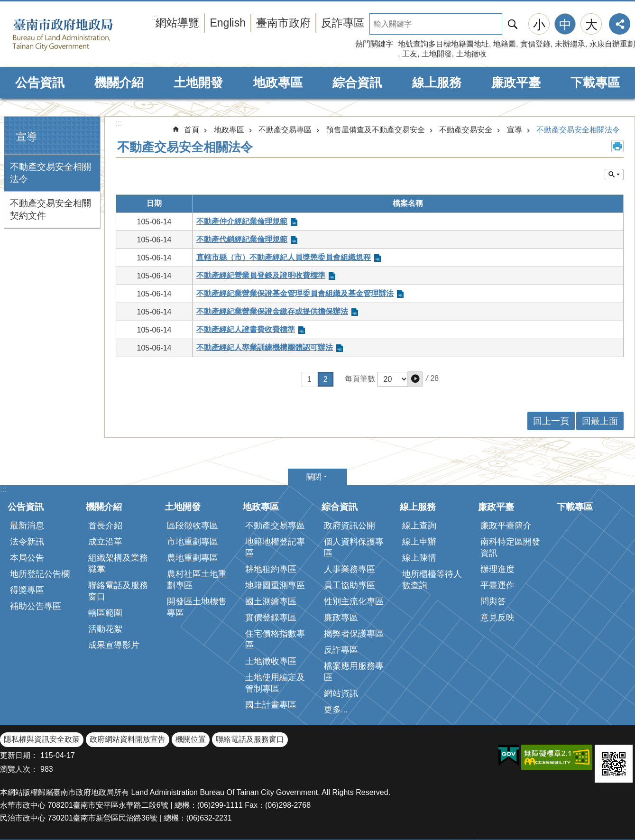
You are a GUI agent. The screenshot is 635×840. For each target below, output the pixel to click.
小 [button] (539, 25)
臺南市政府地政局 (77, 35)
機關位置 (191, 739)
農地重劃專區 (193, 558)
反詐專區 (343, 23)
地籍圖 (505, 44)
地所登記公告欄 (40, 574)
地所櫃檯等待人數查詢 (432, 580)
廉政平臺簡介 (506, 526)
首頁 (192, 130)
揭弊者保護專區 (354, 634)
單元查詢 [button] (614, 175)
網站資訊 (341, 693)
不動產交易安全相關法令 (51, 173)
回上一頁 (551, 421)
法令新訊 (27, 542)
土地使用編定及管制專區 (275, 683)
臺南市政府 (283, 23)
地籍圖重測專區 (275, 585)
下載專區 (595, 83)
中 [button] (565, 25)
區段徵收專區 (193, 526)
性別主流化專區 (354, 601)
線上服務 (437, 83)
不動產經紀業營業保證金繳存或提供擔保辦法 (272, 311)
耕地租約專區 (271, 569)
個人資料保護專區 (354, 547)
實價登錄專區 (271, 618)
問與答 (493, 601)
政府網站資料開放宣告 (128, 739)
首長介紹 (105, 526)
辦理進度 (497, 569)
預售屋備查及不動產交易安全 (376, 130)
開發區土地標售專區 (197, 607)
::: (3, 120)
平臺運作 (497, 585)
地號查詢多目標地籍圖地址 (443, 44)
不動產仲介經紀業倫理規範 (242, 221)
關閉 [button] (314, 477)
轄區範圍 (105, 613)
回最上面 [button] (600, 421)
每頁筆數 (360, 379)
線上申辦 (419, 542)
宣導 (27, 137)
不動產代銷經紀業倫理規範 (242, 239)
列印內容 (617, 146)
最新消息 (27, 526)
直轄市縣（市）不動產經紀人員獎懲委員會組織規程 (284, 257)
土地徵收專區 (271, 661)
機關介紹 (119, 83)
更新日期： (19, 755)
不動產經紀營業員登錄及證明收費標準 (261, 275)
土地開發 (437, 54)
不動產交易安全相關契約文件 (51, 209)
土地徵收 (471, 54)
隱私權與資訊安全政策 (42, 739)
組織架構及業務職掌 (118, 563)
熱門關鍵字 (374, 44)
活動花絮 (105, 629)
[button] (415, 379)
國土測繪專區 (271, 601)
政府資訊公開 (350, 526)
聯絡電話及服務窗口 (118, 591)
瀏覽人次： (19, 769)
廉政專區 (341, 618)
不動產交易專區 (285, 130)
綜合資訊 (357, 83)
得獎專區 (27, 590)
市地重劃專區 (193, 542)
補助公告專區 (36, 606)
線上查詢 (419, 526)
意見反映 (497, 618)
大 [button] (591, 25)
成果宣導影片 (114, 645)
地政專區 (278, 83)
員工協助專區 (350, 585)
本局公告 (27, 558)
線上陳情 (419, 558)
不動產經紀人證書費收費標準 (246, 329)
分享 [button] (620, 24)
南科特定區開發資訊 (510, 547)
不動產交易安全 (466, 130)
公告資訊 (40, 83)
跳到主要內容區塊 (5, 5)
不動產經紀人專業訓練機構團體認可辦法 (265, 347)
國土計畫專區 (271, 705)
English (228, 23)
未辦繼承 (570, 44)
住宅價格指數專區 (275, 639)
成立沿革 (105, 542)
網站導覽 (177, 23)
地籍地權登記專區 (275, 547)
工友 (410, 54)
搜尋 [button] (513, 24)
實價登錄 (535, 44)
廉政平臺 (516, 83)
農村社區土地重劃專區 (197, 580)
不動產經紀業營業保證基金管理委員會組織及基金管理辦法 (295, 293)
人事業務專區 (350, 569)
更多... (336, 710)
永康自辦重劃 (612, 44)
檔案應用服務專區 (354, 672)
